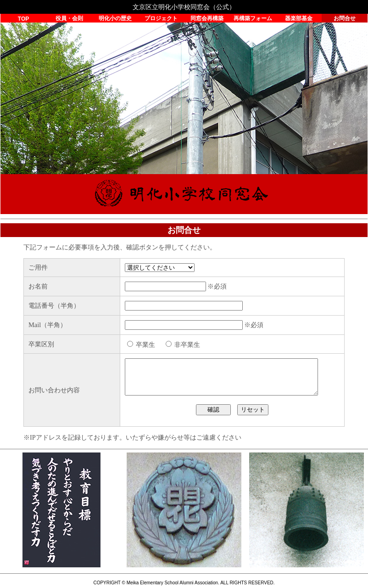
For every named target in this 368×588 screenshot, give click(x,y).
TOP (23, 19)
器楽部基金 (299, 18)
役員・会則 (69, 18)
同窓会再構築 (207, 18)
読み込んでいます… (184, 340)
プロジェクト (161, 18)
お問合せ (345, 18)
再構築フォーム (253, 18)
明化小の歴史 (115, 18)
